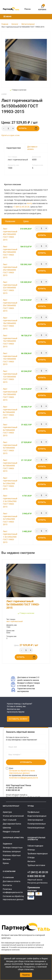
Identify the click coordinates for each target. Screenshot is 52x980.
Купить (28, 128)
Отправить (26, 762)
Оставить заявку (18, 719)
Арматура (7, 812)
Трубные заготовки (36, 865)
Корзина (42, 7)
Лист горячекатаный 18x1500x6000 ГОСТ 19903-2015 (10, 323)
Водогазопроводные (37, 816)
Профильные (33, 812)
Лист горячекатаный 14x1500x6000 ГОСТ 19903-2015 (10, 359)
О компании (8, 877)
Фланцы (31, 850)
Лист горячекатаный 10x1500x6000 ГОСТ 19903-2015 (10, 394)
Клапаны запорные (12, 851)
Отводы (31, 857)
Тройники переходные (38, 854)
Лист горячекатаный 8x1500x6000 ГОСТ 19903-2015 (10, 412)
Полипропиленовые (37, 824)
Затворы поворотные (13, 848)
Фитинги (31, 861)
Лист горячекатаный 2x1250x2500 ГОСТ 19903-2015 (10, 519)
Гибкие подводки (35, 846)
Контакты (7, 885)
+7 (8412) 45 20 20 (21, 207)
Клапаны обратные (12, 855)
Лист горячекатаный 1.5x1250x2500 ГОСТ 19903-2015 (10, 537)
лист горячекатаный (14, 621)
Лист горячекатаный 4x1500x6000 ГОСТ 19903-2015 (10, 466)
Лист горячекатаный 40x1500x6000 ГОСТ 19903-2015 (10, 234)
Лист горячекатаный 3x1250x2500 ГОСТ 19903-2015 (10, 483)
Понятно (26, 975)
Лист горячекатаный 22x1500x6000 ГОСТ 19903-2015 (10, 288)
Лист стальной (9, 820)
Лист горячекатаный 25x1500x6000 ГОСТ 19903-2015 (10, 270)
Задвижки (7, 844)
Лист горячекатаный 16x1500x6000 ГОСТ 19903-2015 (10, 341)
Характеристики (14, 148)
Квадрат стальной (11, 832)
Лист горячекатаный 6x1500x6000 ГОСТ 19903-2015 (10, 430)
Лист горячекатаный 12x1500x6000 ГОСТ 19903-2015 (10, 377)
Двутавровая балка (12, 824)
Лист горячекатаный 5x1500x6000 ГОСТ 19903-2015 (10, 448)
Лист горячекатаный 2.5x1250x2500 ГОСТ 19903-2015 (10, 501)
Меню (7, 17)
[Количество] (8, 128)
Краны (6, 863)
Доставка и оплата (32, 148)
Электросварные (35, 820)
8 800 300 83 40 (36, 876)
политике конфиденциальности (23, 778)
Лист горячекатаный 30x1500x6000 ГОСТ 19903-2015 (10, 252)
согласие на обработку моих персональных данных (22, 772)
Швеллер (7, 828)
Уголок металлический (13, 816)
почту (29, 203)
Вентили (7, 859)
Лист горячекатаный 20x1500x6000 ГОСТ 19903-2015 (10, 305)
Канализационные (36, 828)
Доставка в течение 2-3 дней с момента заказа (25, 679)
